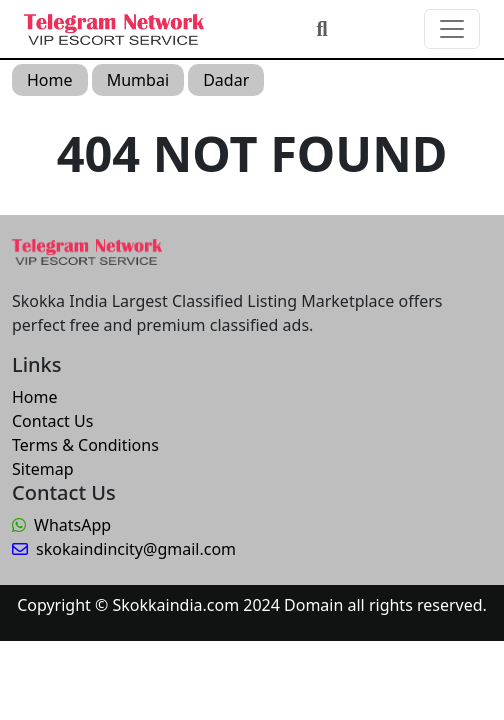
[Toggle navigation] (452, 29)
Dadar (226, 80)
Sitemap (43, 469)
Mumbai (138, 80)
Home (50, 80)
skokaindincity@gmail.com (124, 549)
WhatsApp (61, 525)
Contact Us (52, 421)
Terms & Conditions (85, 445)
